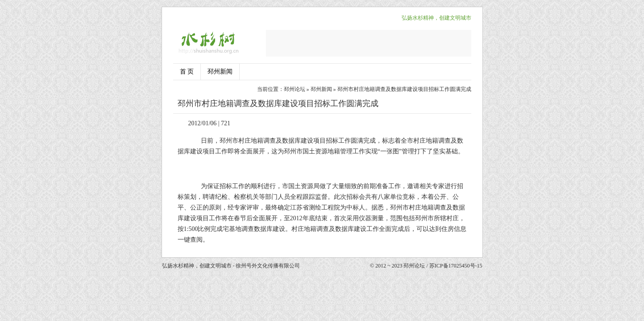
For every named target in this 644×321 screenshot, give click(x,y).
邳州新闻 (220, 72)
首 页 (187, 72)
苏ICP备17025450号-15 (456, 266)
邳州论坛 (295, 89)
